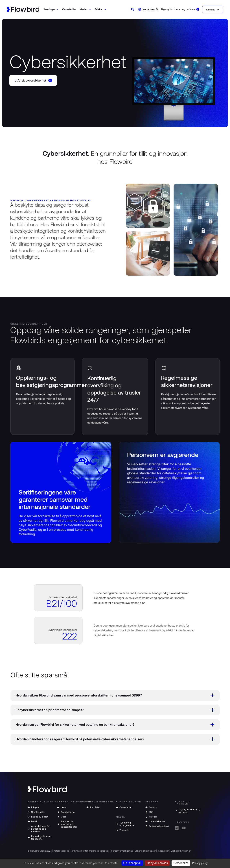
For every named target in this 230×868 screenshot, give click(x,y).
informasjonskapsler (99, 851)
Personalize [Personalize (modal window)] (181, 863)
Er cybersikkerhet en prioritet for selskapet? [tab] (114, 710)
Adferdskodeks (61, 851)
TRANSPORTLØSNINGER (74, 802)
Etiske (174, 851)
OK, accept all (132, 863)
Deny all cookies (157, 863)
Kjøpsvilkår (163, 851)
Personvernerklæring (122, 851)
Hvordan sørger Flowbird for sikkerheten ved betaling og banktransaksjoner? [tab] (114, 725)
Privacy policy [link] (200, 863)
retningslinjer (184, 851)
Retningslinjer (78, 851)
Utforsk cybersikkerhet (34, 81)
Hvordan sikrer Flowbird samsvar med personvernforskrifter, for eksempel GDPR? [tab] (114, 695)
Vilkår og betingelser (145, 851)
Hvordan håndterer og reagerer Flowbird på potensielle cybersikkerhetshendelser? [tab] (114, 740)
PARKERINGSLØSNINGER (45, 802)
